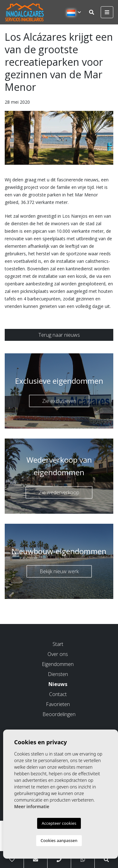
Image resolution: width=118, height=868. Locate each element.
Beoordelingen (59, 714)
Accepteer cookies (59, 823)
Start (58, 644)
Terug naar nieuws (59, 335)
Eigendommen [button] (58, 664)
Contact (58, 694)
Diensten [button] (58, 674)
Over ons (58, 654)
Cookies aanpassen (59, 840)
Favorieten (58, 704)
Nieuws (58, 684)
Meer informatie (32, 806)
